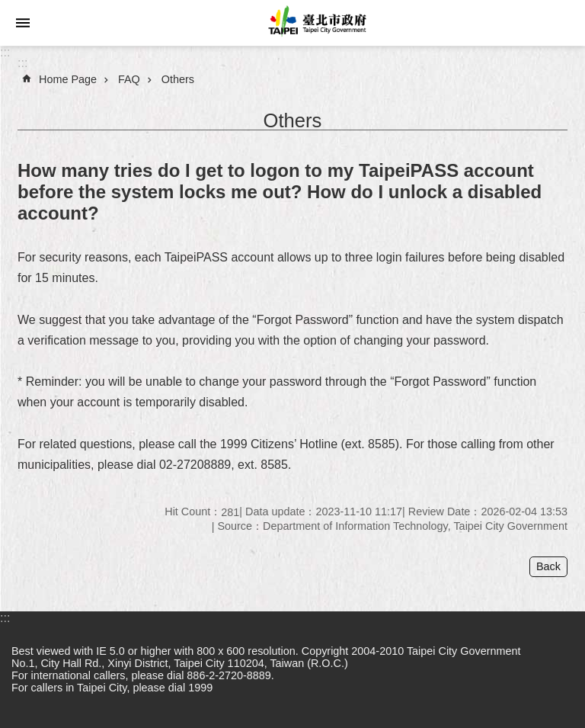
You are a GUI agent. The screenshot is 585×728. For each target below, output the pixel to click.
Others (178, 79)
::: (5, 52)
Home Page (68, 79)
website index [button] (23, 23)
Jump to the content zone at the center (8, 8)
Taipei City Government (315, 23)
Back (548, 566)
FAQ (129, 79)
